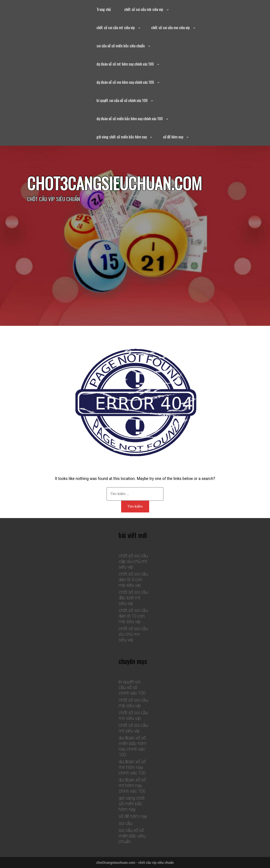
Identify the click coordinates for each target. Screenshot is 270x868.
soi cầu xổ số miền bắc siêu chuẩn (121, 46)
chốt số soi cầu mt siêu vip (116, 27)
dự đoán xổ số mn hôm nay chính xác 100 (125, 82)
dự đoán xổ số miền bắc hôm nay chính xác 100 (130, 118)
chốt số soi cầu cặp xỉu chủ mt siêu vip (133, 561)
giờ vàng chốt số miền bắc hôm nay (122, 137)
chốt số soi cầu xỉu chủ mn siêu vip (133, 634)
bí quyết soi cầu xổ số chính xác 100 (122, 100)
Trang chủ (104, 9)
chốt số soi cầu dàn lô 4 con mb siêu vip (133, 580)
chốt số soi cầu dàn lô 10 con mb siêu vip (133, 616)
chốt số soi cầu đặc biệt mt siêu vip (133, 598)
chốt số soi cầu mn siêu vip (170, 27)
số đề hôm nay (173, 137)
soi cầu (125, 823)
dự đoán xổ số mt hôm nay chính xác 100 (125, 64)
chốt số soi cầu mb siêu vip (144, 9)
